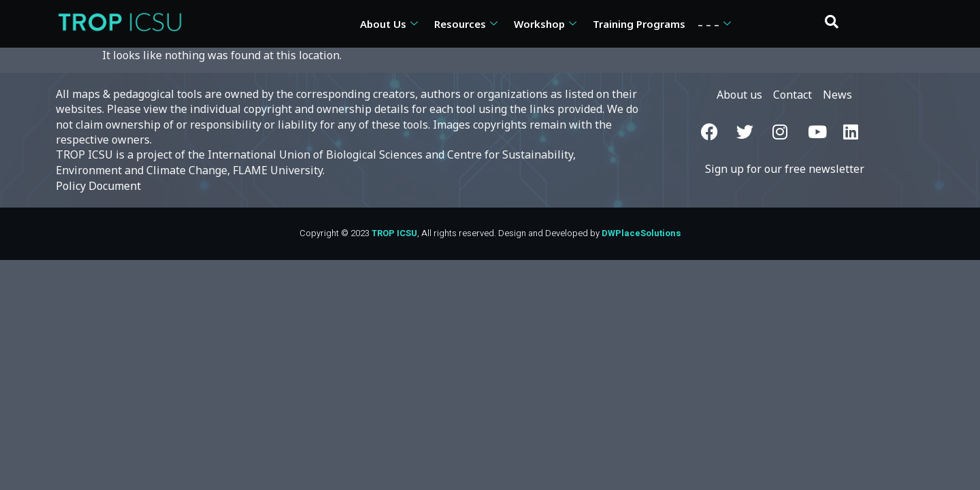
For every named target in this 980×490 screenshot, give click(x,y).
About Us (389, 24)
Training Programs (639, 24)
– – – (714, 24)
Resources (466, 24)
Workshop (545, 24)
